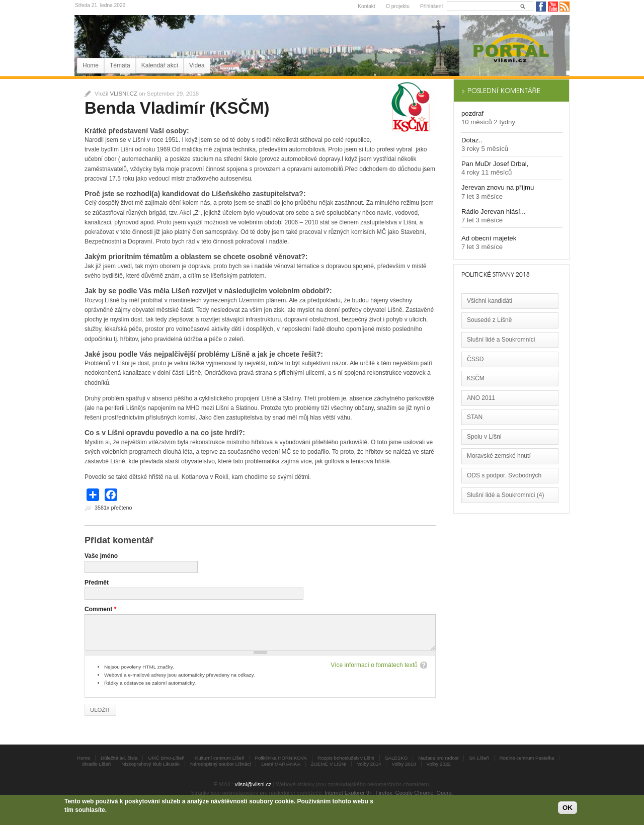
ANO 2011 (481, 398)
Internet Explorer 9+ (348, 793)
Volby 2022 (439, 764)
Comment (100, 609)
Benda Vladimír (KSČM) (177, 108)
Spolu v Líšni (484, 437)
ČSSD (475, 359)
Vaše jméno (101, 556)
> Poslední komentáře (501, 90)
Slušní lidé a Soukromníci (501, 340)
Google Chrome (414, 793)
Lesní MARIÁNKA (280, 764)
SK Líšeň (479, 758)
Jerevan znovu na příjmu (498, 187)
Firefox (384, 793)
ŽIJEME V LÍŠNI (329, 764)
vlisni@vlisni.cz (253, 784)
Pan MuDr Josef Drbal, (495, 164)
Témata (120, 65)
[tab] (511, 90)
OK (568, 808)
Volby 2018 (404, 764)
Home (91, 65)
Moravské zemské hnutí (499, 456)
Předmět (97, 583)
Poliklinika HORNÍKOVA (281, 758)
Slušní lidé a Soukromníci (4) (505, 495)
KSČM (476, 378)
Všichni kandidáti (490, 301)
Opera (444, 793)
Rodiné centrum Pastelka (527, 758)
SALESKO (396, 758)
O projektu (398, 6)
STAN (475, 417)
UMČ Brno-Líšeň (166, 758)
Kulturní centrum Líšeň (220, 758)
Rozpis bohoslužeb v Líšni (346, 758)
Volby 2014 (369, 764)
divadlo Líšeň (96, 764)
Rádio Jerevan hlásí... (494, 212)
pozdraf (472, 113)
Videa (197, 65)
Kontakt (367, 6)
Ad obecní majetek (489, 238)
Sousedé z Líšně (489, 320)
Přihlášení (431, 6)
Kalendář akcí (160, 65)
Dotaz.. (472, 140)
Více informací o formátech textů (374, 665)
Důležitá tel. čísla (119, 758)
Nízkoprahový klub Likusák (150, 764)
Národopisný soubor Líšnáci (220, 764)
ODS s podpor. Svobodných (504, 475)
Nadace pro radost (438, 758)
